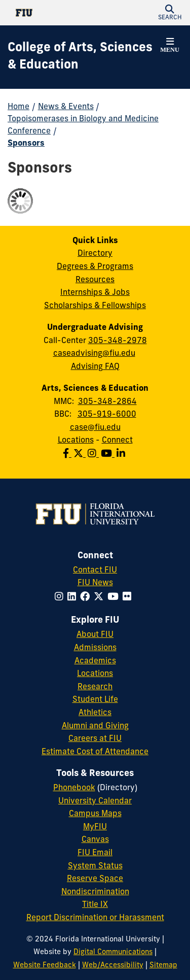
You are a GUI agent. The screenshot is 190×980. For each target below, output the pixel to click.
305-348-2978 (118, 341)
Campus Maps (95, 814)
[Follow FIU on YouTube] (115, 598)
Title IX (95, 905)
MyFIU (95, 827)
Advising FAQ (95, 367)
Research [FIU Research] (95, 687)
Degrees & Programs (95, 267)
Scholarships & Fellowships (95, 306)
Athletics (95, 713)
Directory (95, 254)
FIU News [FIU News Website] (95, 583)
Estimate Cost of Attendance (95, 752)
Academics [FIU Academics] (95, 661)
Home (18, 107)
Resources (95, 280)
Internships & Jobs (95, 293)
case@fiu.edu (95, 428)
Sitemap (163, 966)
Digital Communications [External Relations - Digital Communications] (113, 952)
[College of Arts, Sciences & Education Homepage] (82, 57)
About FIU (95, 635)
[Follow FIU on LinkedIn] (74, 598)
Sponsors (26, 144)
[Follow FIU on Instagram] (61, 598)
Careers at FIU (95, 739)
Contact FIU (95, 570)
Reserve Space (95, 879)
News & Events (66, 107)
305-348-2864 (107, 402)
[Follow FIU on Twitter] (101, 598)
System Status (95, 866)
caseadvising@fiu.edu (94, 354)
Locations (76, 441)
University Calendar (95, 801)
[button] (170, 13)
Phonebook (74, 788)
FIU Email (95, 853)
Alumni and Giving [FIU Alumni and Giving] (95, 726)
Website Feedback (45, 966)
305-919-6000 (107, 415)
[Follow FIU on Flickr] (129, 598)
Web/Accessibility (113, 966)
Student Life (95, 700)
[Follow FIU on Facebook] (87, 598)
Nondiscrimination (95, 892)
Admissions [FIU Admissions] (95, 648)
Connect (117, 441)
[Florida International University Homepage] (51, 13)
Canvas (95, 840)
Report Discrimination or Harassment (95, 918)
